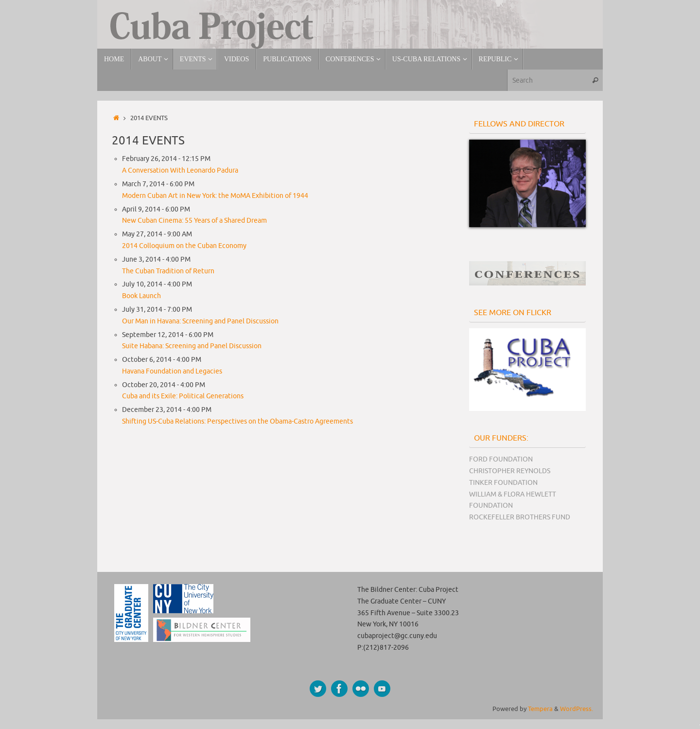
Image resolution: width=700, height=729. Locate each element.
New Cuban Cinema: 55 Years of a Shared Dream (194, 221)
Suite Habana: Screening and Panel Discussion (192, 346)
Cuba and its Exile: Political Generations (183, 396)
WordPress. (577, 709)
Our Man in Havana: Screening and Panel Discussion (200, 321)
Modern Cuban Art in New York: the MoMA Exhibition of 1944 (215, 196)
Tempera (540, 709)
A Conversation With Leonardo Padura (180, 170)
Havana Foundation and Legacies (172, 371)
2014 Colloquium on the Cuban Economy (184, 246)
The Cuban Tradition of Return (168, 271)
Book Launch (141, 296)
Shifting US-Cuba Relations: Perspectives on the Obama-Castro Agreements (237, 421)
